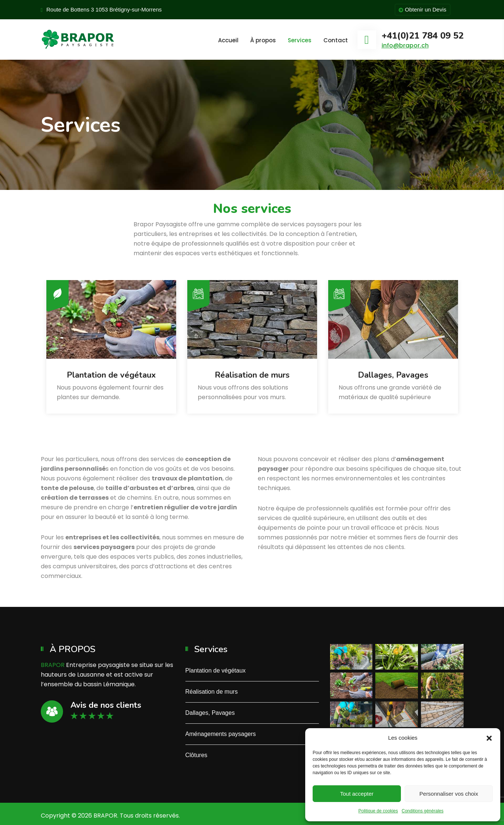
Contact (336, 40)
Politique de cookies (378, 811)
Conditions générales (423, 811)
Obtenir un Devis (423, 10)
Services (300, 40)
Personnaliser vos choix (449, 794)
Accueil (228, 40)
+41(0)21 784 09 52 (423, 36)
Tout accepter (357, 794)
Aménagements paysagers (221, 734)
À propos (263, 40)
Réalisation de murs (252, 375)
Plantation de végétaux (111, 375)
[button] (489, 738)
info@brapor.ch (405, 45)
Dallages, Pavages (393, 375)
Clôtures (197, 755)
